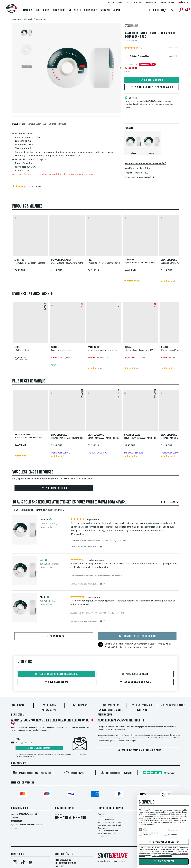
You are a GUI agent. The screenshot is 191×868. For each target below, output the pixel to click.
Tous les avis (103, 828)
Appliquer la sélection (164, 842)
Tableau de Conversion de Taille (110, 825)
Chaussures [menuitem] (59, 10)
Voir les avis (173, 48)
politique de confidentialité (162, 856)
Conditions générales (63, 860)
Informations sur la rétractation (110, 822)
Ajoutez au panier (152, 80)
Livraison (101, 817)
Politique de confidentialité (65, 863)
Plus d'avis (54, 636)
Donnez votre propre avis (137, 636)
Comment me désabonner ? (25, 756)
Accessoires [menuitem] (91, 10)
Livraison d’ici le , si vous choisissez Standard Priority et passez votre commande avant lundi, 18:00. (152, 102)
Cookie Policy (59, 866)
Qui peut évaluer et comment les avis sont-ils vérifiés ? (38, 510)
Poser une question (54, 488)
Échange (80, 706)
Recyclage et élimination (107, 833)
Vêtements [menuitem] (75, 10)
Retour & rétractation (106, 820)
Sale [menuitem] (117, 10)
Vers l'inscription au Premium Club (139, 750)
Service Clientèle (173, 706)
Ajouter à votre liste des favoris (152, 88)
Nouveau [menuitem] (105, 10)
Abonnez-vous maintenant (39, 748)
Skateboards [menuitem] (43, 10)
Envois (18, 706)
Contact (101, 836)
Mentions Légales (64, 854)
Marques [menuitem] (28, 10)
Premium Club (130, 644)
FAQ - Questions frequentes (109, 831)
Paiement (101, 814)
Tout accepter (164, 862)
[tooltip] (177, 56)
